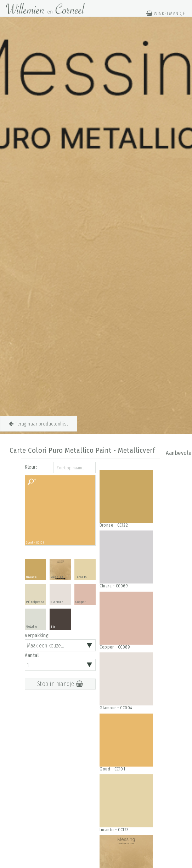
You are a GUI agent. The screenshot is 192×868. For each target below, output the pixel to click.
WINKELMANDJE (166, 13)
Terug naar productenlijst (39, 424)
